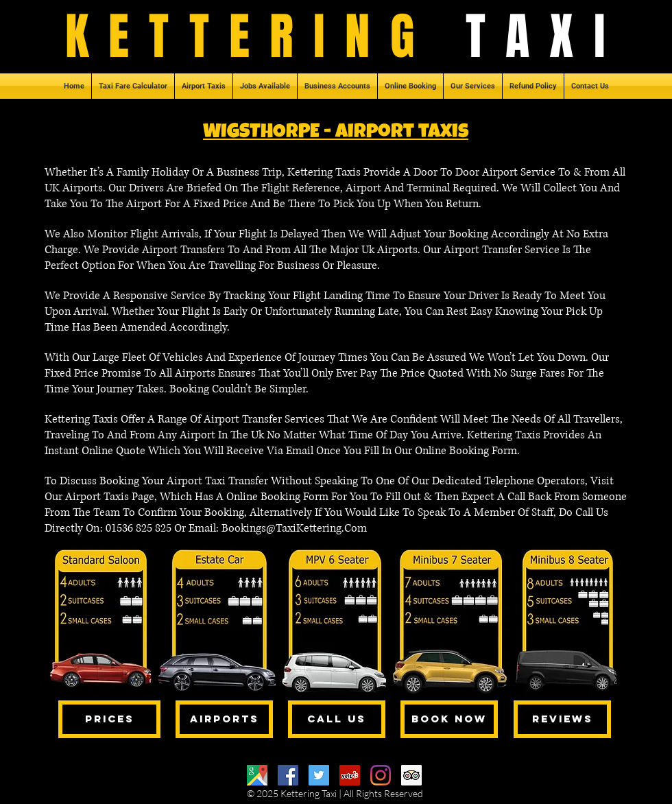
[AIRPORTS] (224, 719)
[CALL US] (337, 719)
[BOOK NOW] (449, 719)
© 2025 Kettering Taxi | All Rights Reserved (335, 793)
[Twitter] (319, 775)
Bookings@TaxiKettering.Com (294, 528)
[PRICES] (109, 719)
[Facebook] (288, 775)
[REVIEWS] (562, 719)
